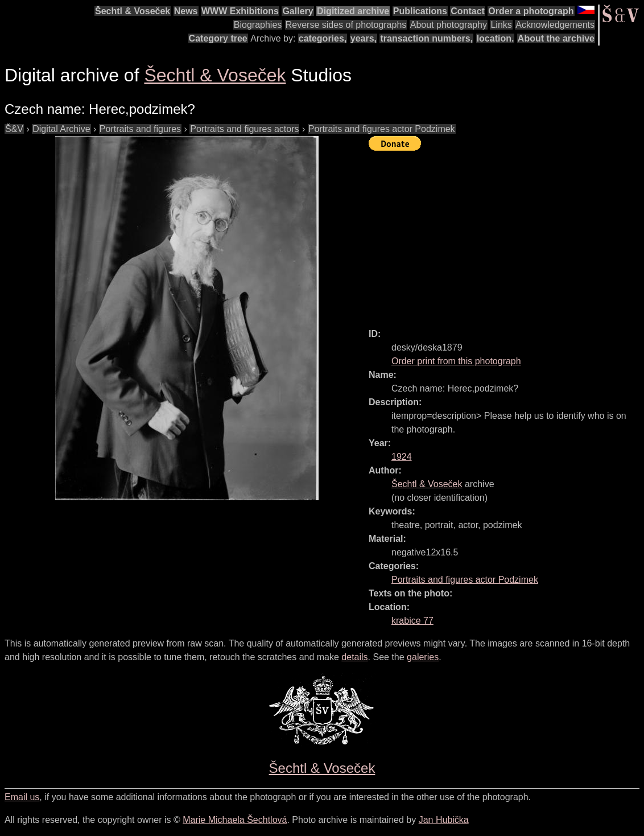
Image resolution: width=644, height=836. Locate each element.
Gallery (298, 11)
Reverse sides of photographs (346, 25)
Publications (420, 11)
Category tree (218, 38)
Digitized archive (353, 11)
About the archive (556, 38)
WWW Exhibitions (240, 11)
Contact (468, 11)
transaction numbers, (426, 38)
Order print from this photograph (456, 361)
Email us (22, 797)
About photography (449, 25)
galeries (423, 657)
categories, (323, 38)
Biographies (258, 25)
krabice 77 (412, 621)
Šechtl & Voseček (133, 11)
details (354, 657)
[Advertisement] (506, 234)
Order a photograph (531, 11)
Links (501, 25)
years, (364, 38)
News (186, 11)
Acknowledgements (555, 25)
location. (496, 38)
